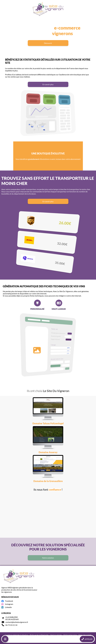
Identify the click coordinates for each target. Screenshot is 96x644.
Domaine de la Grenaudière (48, 481)
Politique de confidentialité (39, 635)
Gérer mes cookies (85, 635)
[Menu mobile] (5, 639)
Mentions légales (56, 635)
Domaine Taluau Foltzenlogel (48, 423)
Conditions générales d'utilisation (16, 635)
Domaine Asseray (48, 452)
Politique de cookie (70, 635)
